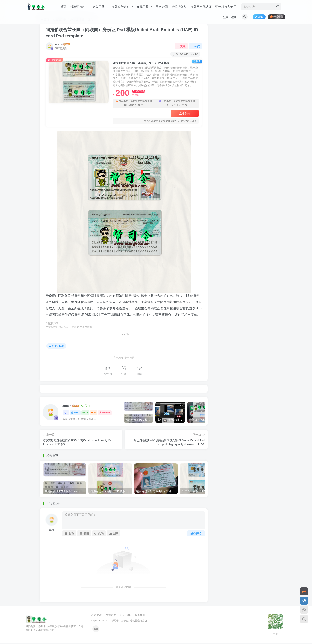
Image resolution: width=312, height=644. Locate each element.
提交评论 (196, 533)
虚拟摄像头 (179, 7)
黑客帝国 (162, 7)
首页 (63, 7)
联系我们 (140, 615)
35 (85, 413)
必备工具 (100, 7)
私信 (195, 46)
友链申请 (97, 615)
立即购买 (185, 113)
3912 (75, 413)
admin (59, 44)
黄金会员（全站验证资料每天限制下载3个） (134, 104)
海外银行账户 (122, 7)
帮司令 (115, 620)
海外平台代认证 (201, 7)
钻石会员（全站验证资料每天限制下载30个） (177, 104)
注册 (234, 17)
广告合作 (125, 615)
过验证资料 (79, 7)
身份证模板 (56, 346)
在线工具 (144, 7)
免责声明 (111, 615)
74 (94, 413)
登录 (226, 17)
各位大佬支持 (130, 620)
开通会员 (276, 16)
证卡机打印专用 (226, 7)
